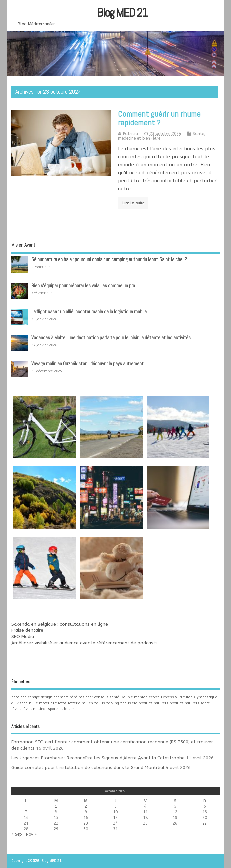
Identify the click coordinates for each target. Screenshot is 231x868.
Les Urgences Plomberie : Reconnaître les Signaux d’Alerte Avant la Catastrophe (98, 758)
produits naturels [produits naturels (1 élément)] (153, 703)
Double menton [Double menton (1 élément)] (134, 697)
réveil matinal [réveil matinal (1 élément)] (34, 709)
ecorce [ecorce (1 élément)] (154, 697)
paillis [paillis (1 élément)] (100, 703)
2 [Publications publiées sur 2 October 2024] (86, 806)
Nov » (31, 834)
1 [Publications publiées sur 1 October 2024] (56, 806)
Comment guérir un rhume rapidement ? (159, 118)
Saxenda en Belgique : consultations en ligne (60, 624)
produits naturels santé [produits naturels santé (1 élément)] (190, 703)
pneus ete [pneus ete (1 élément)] (129, 703)
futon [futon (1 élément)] (188, 697)
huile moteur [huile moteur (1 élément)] (40, 703)
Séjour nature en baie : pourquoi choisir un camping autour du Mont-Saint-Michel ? (109, 259)
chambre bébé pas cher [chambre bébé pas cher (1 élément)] (73, 697)
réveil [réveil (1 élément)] (16, 709)
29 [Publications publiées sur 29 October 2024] (56, 829)
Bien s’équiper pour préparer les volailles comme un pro (83, 285)
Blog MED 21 (122, 13)
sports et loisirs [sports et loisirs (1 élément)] (61, 709)
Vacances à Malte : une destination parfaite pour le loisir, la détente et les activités (111, 337)
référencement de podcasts (127, 643)
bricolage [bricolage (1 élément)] (19, 697)
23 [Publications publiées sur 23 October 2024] (86, 823)
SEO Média (23, 637)
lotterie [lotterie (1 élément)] (74, 703)
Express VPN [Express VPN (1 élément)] (171, 697)
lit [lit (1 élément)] (55, 703)
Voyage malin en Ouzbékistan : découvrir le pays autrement (87, 364)
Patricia (130, 134)
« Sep (17, 834)
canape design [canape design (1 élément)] (40, 697)
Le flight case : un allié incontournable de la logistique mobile (89, 311)
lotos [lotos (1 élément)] (62, 703)
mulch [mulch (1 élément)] (87, 703)
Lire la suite (133, 203)
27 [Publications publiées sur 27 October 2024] (205, 823)
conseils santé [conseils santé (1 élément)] (107, 697)
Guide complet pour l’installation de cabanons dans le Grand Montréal (88, 768)
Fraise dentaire (27, 630)
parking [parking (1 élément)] (113, 703)
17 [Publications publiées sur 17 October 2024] (115, 818)
